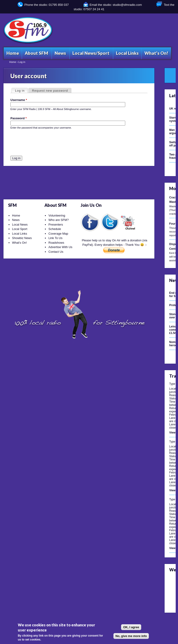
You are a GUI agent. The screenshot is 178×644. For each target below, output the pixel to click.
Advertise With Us (60, 247)
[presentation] (46, 144)
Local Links (20, 234)
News (16, 220)
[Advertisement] (91, 30)
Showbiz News (22, 238)
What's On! (19, 243)
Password (19, 118)
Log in (21, 90)
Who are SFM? (58, 220)
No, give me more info (131, 636)
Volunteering (57, 215)
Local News (20, 225)
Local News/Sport (91, 53)
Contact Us (56, 252)
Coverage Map (58, 234)
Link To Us (55, 238)
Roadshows (56, 243)
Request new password (50, 91)
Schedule (55, 229)
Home (13, 62)
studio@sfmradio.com (127, 5)
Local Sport (20, 229)
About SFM (36, 53)
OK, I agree (131, 627)
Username (19, 100)
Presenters (56, 225)
